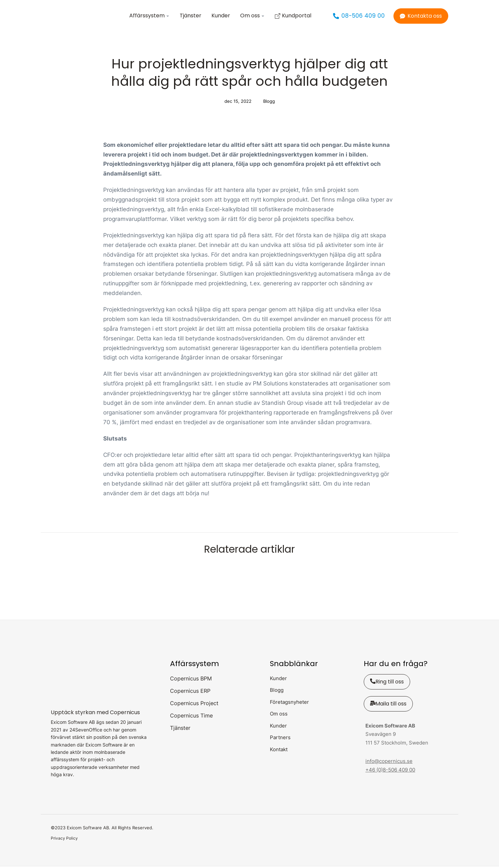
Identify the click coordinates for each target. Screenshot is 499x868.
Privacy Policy (64, 840)
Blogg (269, 103)
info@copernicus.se (389, 763)
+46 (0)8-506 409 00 (390, 771)
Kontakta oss (421, 17)
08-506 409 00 (359, 17)
